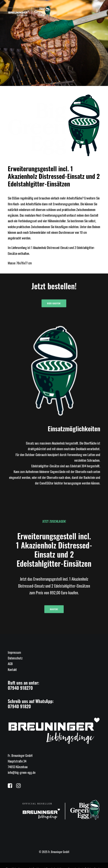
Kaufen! (54, 609)
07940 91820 (19, 706)
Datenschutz (15, 658)
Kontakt (12, 669)
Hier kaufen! (54, 303)
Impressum (14, 652)
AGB (10, 664)
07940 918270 (20, 688)
